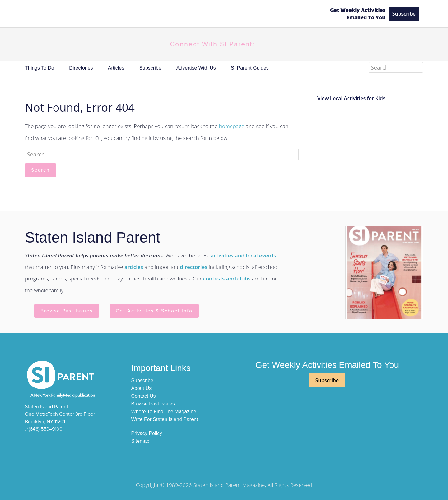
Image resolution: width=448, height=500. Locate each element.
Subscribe (404, 14)
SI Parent (172, 14)
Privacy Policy (147, 433)
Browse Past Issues (67, 311)
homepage (232, 126)
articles (134, 267)
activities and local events (243, 255)
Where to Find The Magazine (163, 412)
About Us (141, 388)
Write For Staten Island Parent (164, 419)
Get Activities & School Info (154, 311)
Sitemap (140, 441)
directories (194, 267)
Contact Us (143, 396)
